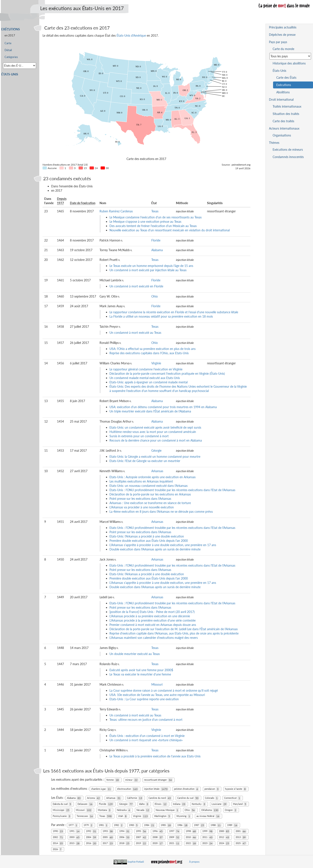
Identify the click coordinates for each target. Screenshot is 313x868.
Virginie (156, 363)
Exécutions (11, 29)
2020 (158, 843)
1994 (125, 831)
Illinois (161, 804)
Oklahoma (210, 810)
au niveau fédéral (209, 816)
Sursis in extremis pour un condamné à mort (139, 436)
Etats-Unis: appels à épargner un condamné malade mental (149, 382)
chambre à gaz (102, 789)
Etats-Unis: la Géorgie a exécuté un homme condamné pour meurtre (155, 457)
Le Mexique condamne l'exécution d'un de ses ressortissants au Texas (156, 217)
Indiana (180, 804)
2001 (241, 831)
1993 (108, 831)
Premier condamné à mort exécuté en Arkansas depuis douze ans (153, 625)
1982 (119, 825)
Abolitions (283, 92)
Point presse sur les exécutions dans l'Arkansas (140, 499)
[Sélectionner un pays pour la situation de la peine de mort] (290, 56)
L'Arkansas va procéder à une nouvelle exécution (142, 507)
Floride (156, 240)
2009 (175, 837)
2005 (108, 837)
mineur (132, 780)
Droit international (281, 99)
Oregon (231, 810)
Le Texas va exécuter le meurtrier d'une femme (140, 674)
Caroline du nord (160, 798)
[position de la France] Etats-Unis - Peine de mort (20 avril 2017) (152, 612)
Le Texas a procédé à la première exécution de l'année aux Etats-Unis (155, 756)
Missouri (157, 684)
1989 (233, 825)
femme (113, 780)
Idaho (144, 804)
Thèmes (274, 143)
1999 (208, 831)
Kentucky (199, 804)
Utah (123, 816)
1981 (104, 825)
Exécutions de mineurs (288, 150)
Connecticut (233, 798)
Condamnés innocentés (288, 157)
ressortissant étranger (159, 780)
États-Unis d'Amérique (131, 35)
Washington (163, 816)
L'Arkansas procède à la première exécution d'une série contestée (153, 620)
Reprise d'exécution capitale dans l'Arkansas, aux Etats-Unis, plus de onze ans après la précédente (174, 633)
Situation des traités (286, 114)
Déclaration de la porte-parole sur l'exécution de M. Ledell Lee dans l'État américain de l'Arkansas (174, 629)
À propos (194, 862)
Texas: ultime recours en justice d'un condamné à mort (146, 720)
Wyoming (184, 816)
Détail (8, 50)
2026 (58, 849)
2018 (125, 843)
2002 (58, 837)
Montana (105, 810)
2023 (208, 843)
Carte (8, 43)
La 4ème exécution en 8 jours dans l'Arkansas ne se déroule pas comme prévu (161, 512)
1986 (183, 825)
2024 (225, 843)
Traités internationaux (287, 106)
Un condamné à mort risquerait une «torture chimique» (146, 740)
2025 (241, 843)
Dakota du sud (62, 804)
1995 (141, 831)
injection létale (156, 789)
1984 (150, 825)
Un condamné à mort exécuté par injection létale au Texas (148, 270)
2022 (191, 843)
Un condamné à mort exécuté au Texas (135, 333)
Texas (155, 211)
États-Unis (10, 74)
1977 (73, 825)
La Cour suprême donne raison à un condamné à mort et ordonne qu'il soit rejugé (164, 690)
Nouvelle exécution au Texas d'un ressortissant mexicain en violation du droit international (170, 230)
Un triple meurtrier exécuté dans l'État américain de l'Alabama (150, 411)
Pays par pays (278, 42)
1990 (58, 831)
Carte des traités (283, 121)
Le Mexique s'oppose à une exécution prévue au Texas (145, 222)
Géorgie (156, 450)
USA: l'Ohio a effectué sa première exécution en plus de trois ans (153, 349)
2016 (92, 843)
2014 (58, 843)
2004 (92, 837)
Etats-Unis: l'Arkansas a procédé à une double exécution (147, 536)
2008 (158, 837)
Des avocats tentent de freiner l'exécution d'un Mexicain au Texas (153, 226)
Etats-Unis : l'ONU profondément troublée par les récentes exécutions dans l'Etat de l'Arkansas (172, 490)
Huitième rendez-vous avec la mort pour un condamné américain (153, 432)
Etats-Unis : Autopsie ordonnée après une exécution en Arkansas (153, 477)
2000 (225, 831)
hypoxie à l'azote (236, 789)
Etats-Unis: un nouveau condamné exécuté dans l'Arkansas (149, 486)
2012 (225, 837)
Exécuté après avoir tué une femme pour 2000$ (141, 670)
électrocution (128, 789)
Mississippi (62, 810)
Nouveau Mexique (168, 810)
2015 (75, 843)
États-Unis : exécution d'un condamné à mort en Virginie (147, 736)
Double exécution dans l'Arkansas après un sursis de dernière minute (155, 549)
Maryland (240, 804)
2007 (141, 837)
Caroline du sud (188, 798)
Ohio (155, 296)
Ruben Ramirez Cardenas (116, 211)
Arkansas (157, 471)
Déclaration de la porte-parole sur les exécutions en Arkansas (150, 494)
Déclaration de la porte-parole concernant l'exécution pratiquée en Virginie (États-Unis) (167, 374)
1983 (134, 825)
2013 (241, 837)
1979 (89, 825)
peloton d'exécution (187, 789)
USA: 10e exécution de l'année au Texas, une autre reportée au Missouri (157, 695)
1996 (158, 831)
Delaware (86, 804)
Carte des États (286, 78)
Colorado (212, 798)
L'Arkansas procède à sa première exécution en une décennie (150, 616)
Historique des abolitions (289, 63)
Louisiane (220, 804)
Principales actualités (283, 27)
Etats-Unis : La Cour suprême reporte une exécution (144, 699)
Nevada (143, 810)
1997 (175, 831)
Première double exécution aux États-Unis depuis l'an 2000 (149, 541)
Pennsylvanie (62, 816)
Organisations (282, 135)
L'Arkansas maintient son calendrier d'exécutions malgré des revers (154, 638)
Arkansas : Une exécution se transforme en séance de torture (150, 503)
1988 (216, 825)
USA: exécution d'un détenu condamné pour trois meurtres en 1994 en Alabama (163, 407)
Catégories (11, 57)
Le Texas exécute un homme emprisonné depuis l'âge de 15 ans (151, 266)
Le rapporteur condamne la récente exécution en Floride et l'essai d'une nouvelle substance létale (174, 312)
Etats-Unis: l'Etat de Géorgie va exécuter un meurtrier (145, 461)
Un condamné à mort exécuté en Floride (136, 286)
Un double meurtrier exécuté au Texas (135, 654)
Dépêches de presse (282, 35)
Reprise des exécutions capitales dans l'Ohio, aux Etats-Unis (149, 353)
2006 (125, 837)
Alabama (157, 250)
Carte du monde (283, 49)
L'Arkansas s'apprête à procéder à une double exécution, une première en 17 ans (163, 545)
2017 (108, 843)
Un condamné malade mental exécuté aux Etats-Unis (145, 378)
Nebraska (124, 810)
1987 (200, 825)
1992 (92, 831)
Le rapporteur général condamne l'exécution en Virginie (146, 369)
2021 (175, 843)
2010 (191, 837)
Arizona (94, 798)
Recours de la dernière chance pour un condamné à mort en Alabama (156, 440)
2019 (141, 843)
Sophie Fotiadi (136, 862)
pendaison (212, 789)
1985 (166, 825)
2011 (208, 837)
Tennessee (85, 816)
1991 (75, 831)
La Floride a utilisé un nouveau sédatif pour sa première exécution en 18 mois (161, 316)
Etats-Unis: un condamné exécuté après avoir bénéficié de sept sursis (155, 427)
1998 (191, 831)
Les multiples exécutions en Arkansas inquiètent (141, 481)
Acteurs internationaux (284, 128)
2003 (75, 837)
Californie (135, 798)
